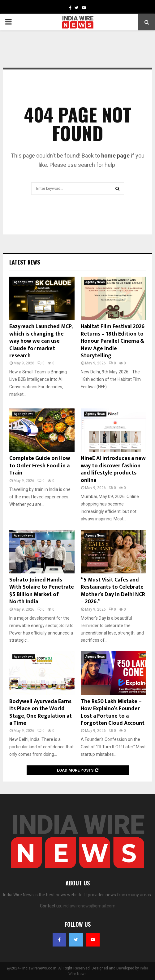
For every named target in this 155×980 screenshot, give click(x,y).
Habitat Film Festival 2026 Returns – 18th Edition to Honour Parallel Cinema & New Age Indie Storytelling (113, 341)
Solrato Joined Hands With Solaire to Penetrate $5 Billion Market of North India (42, 591)
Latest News (25, 262)
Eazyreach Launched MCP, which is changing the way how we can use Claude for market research (41, 341)
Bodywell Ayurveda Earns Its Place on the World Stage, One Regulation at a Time (41, 712)
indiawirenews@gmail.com (89, 906)
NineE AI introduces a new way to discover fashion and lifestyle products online (113, 469)
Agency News (24, 282)
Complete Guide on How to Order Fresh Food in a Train (40, 466)
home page (115, 156)
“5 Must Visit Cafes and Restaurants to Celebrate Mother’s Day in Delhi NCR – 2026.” (113, 591)
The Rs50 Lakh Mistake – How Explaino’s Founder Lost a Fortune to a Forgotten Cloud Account (113, 712)
